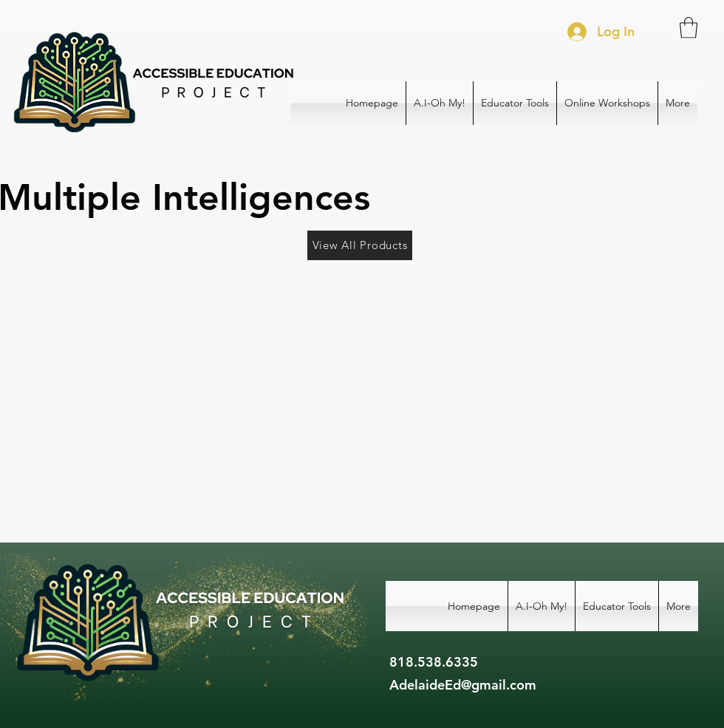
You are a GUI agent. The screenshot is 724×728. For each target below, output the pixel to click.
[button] (689, 28)
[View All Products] (360, 245)
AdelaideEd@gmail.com (463, 685)
